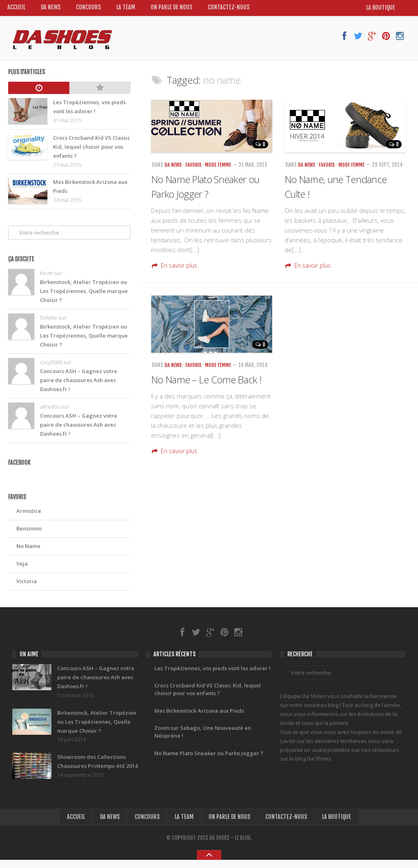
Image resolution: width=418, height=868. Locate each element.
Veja (22, 567)
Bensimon (29, 532)
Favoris (196, 169)
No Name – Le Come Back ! (206, 395)
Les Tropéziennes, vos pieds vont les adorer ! (212, 674)
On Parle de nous (173, 10)
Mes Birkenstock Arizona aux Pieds (199, 718)
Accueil (17, 10)
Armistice (29, 515)
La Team (127, 10)
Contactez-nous (231, 10)
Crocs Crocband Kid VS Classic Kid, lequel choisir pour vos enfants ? (208, 696)
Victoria (27, 585)
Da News (51, 10)
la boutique (385, 10)
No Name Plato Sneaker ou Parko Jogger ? (209, 762)
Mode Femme (221, 169)
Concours (90, 10)
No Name (28, 550)
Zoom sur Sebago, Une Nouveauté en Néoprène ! (203, 740)
